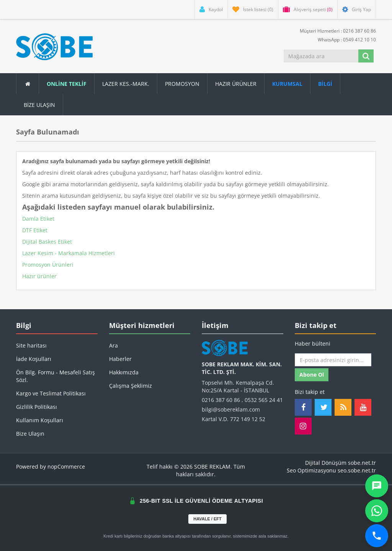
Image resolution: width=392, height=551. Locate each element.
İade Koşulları (34, 359)
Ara (114, 345)
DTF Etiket (35, 230)
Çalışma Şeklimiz (131, 386)
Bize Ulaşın (39, 105)
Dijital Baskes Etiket (47, 242)
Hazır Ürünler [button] (236, 84)
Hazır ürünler (39, 276)
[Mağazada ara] (321, 56)
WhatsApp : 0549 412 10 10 (344, 39)
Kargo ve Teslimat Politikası (51, 393)
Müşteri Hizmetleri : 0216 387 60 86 (335, 30)
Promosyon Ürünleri (48, 265)
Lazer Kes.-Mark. (126, 84)
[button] (325, 84)
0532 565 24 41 (264, 400)
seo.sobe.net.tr (357, 470)
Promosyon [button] (182, 84)
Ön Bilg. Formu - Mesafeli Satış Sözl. (56, 376)
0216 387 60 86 (221, 400)
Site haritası (31, 345)
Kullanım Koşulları (40, 420)
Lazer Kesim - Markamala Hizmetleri (69, 253)
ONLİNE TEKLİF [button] (67, 84)
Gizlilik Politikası (37, 407)
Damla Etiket (38, 219)
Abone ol (312, 375)
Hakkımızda (124, 372)
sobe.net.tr (362, 463)
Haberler (120, 359)
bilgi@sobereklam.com (231, 409)
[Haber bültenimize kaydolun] (333, 360)
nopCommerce (66, 467)
